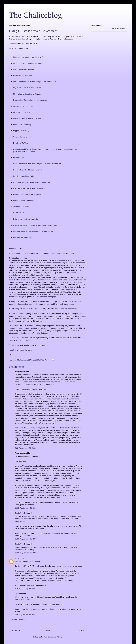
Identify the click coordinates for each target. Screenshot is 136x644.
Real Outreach (19, 213)
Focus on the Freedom (22, 237)
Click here (13, 44)
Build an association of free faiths (26, 219)
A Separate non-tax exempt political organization (32, 182)
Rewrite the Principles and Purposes (27, 194)
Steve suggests (17, 314)
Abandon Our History (21, 207)
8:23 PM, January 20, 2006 (25, 448)
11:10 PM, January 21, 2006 (26, 539)
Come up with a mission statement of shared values (33, 231)
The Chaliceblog (35, 15)
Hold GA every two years (23, 75)
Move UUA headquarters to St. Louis (27, 94)
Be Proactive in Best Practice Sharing (28, 170)
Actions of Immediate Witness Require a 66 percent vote (35, 82)
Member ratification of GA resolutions (27, 63)
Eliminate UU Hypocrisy (22, 112)
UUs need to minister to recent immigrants (29, 188)
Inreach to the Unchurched (23, 201)
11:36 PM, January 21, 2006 (26, 553)
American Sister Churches (23, 106)
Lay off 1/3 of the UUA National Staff (27, 88)
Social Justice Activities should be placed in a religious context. (37, 164)
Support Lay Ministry (21, 131)
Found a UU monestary (22, 125)
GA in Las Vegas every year (24, 69)
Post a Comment (19, 620)
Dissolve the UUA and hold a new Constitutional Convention (36, 225)
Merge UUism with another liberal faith (28, 118)
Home (48, 631)
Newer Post (15, 631)
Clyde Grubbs (16, 338)
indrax (17, 558)
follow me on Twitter (119, 28)
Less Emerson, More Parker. (24, 176)
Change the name (20, 137)
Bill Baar (18, 594)
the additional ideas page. (47, 297)
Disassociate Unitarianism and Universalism (30, 100)
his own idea (29, 309)
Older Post (80, 631)
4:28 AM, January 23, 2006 (25, 589)
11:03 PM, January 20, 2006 (26, 508)
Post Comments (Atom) (53, 637)
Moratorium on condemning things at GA (29, 57)
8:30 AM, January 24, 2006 (25, 615)
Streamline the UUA (21, 158)
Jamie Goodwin (21, 513)
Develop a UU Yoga (21, 143)
